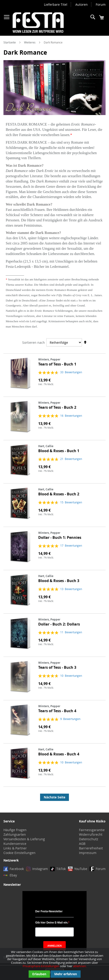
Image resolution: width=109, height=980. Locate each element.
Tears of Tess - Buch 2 (57, 407)
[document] (54, 964)
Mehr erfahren (66, 974)
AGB (82, 844)
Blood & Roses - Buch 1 (59, 451)
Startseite (10, 42)
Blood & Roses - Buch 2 (59, 494)
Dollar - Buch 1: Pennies (60, 537)
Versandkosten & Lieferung (24, 839)
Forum (101, 4)
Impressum (88, 853)
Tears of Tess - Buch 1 (57, 364)
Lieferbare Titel (56, 4)
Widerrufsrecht (91, 834)
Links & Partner (15, 848)
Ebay (13, 875)
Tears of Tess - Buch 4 (57, 711)
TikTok (61, 869)
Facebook (17, 869)
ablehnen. (80, 966)
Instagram (40, 869)
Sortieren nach (34, 342)
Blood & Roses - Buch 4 (59, 754)
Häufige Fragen (15, 830)
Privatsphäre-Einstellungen (41, 966)
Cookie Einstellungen (19, 853)
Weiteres (30, 42)
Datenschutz (89, 839)
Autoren (82, 4)
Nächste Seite (54, 797)
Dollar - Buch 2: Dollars (59, 624)
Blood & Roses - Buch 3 (59, 581)
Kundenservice (15, 844)
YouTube (81, 869)
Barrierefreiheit (91, 848)
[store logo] (38, 23)
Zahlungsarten (15, 834)
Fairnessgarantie (92, 830)
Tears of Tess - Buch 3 (57, 667)
